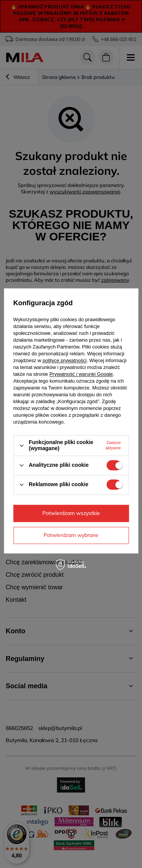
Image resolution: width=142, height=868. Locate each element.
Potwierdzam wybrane (71, 535)
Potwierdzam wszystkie (71, 513)
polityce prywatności (64, 361)
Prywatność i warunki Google (81, 374)
